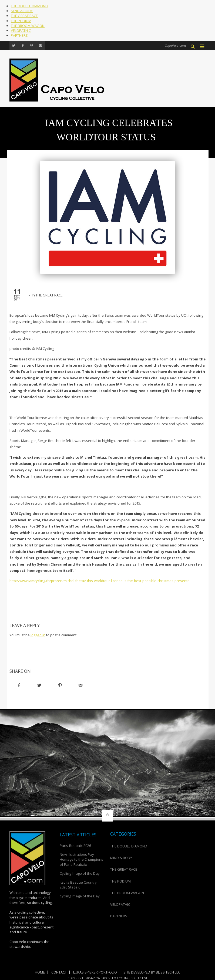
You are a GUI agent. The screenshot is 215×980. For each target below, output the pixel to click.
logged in (38, 635)
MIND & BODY (22, 11)
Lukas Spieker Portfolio (95, 972)
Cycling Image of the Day (80, 873)
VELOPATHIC (21, 31)
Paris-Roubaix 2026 (75, 845)
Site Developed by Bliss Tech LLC (152, 972)
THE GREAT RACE (24, 16)
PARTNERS (19, 35)
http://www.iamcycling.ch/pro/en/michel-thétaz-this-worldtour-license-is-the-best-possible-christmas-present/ (99, 581)
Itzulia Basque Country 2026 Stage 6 (78, 884)
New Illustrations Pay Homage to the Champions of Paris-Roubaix (81, 859)
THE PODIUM (21, 21)
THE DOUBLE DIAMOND (29, 6)
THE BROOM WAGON (28, 26)
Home (40, 972)
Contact (59, 972)
